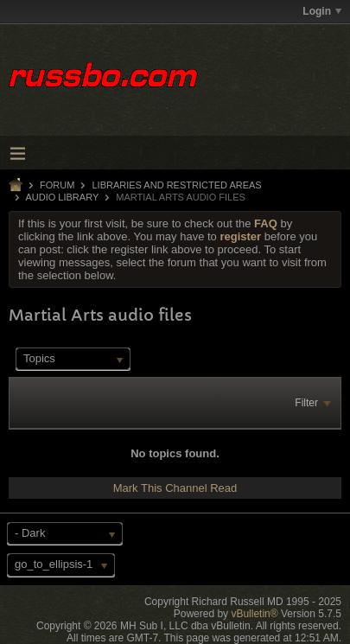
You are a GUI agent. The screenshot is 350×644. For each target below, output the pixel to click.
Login (322, 11)
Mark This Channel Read (175, 488)
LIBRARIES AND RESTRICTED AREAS (176, 185)
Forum (57, 185)
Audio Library (62, 197)
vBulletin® (254, 614)
